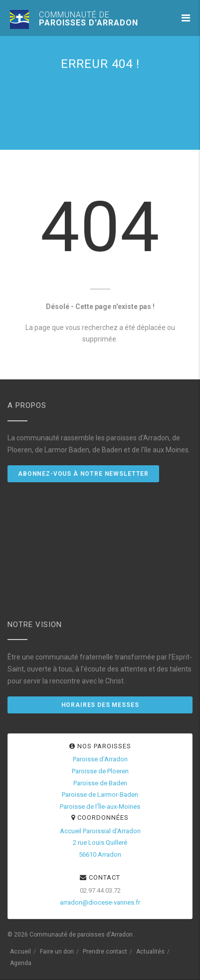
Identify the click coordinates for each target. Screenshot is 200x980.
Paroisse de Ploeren (100, 771)
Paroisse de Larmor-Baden (100, 795)
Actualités (150, 952)
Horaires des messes (100, 705)
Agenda (21, 963)
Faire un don (57, 952)
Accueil (20, 952)
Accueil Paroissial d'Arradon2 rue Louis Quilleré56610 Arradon (100, 843)
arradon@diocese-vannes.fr (100, 902)
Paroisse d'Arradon (100, 759)
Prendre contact (105, 952)
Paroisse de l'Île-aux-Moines (100, 807)
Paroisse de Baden (100, 783)
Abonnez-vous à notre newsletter (83, 474)
